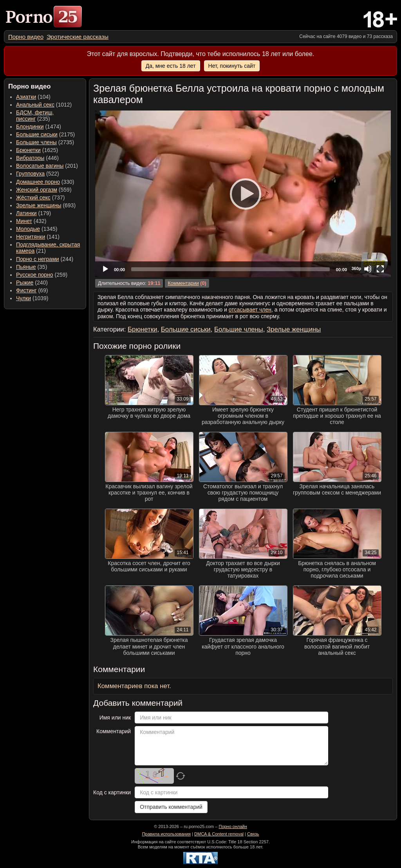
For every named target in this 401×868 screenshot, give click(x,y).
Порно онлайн (233, 826)
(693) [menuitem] (46, 205)
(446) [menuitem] (37, 158)
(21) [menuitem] (48, 248)
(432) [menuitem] (31, 221)
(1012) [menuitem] (44, 105)
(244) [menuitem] (45, 259)
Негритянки (31, 237)
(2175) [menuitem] (45, 134)
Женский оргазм (37, 190)
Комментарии (183, 283)
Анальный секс (35, 105)
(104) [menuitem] (33, 97)
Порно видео (26, 37)
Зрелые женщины (39, 205)
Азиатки (26, 97)
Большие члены (36, 142)
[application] (243, 194)
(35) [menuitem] (32, 267)
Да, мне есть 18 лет (171, 66)
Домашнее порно (38, 182)
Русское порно (35, 275)
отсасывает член (250, 310)
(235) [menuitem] (35, 116)
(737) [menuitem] (40, 198)
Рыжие (25, 283)
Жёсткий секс (33, 198)
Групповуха (30, 174)
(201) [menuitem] (47, 166)
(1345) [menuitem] (37, 229)
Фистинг (26, 290)
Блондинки (30, 127)
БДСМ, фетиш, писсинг (35, 116)
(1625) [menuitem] (37, 150)
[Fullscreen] (380, 269)
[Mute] (368, 269)
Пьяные (26, 267)
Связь (253, 834)
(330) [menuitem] (45, 182)
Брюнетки (28, 150)
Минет (24, 221)
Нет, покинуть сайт (232, 66)
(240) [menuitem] (32, 283)
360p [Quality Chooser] (356, 268)
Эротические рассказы (78, 37)
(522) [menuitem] (38, 174)
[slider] (230, 269)
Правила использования (166, 834)
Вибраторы (30, 158)
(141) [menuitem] (38, 237)
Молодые (28, 229)
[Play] (243, 194)
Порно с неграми (38, 259)
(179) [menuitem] (33, 213)
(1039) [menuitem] (32, 298)
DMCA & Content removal (219, 834)
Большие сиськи (37, 134)
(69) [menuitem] (32, 290)
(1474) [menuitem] (39, 127)
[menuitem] (26, 37)
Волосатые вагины (40, 166)
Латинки (26, 213)
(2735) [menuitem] (45, 142)
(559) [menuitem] (44, 190)
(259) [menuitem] (42, 275)
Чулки (23, 298)
